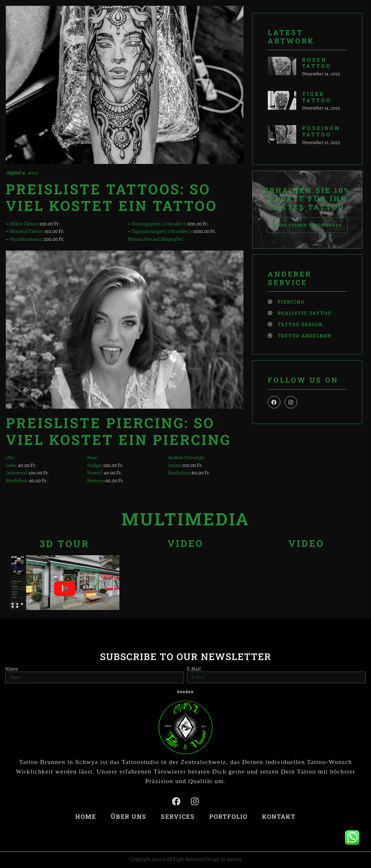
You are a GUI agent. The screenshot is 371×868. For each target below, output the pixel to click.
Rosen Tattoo (317, 63)
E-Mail (194, 669)
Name (12, 669)
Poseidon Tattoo (321, 131)
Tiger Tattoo (317, 97)
